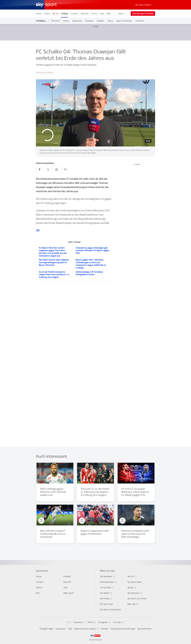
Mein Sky (133, 604)
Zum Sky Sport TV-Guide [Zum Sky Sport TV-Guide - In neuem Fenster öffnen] (143, 14)
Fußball (65, 14)
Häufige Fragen (46, 629)
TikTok (91, 623)
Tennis (94, 14)
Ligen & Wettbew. (124, 21)
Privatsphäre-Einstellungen (123, 629)
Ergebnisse (77, 21)
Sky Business (134, 593)
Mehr (122, 14)
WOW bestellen (108, 582)
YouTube (118, 623)
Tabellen (100, 21)
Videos (47, 14)
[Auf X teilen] (48, 169)
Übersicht (56, 21)
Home (39, 14)
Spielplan (89, 21)
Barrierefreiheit (145, 629)
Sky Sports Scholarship (110, 610)
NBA (108, 14)
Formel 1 (74, 14)
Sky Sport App (106, 604)
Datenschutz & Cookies (86, 629)
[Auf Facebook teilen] (40, 169)
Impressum (61, 629)
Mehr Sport (69, 593)
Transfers (140, 21)
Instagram (104, 623)
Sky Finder (106, 599)
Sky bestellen (107, 577)
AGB (70, 629)
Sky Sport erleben (143, 5)
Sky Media (106, 593)
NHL (38, 593)
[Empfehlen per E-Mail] (65, 169)
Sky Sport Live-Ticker (137, 599)
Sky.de (131, 588)
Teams (110, 21)
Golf (102, 14)
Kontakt (104, 629)
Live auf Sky (106, 588)
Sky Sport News (135, 582)
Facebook (79, 623)
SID (38, 230)
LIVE (57, 14)
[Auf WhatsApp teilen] (57, 169)
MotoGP (85, 14)
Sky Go (132, 577)
